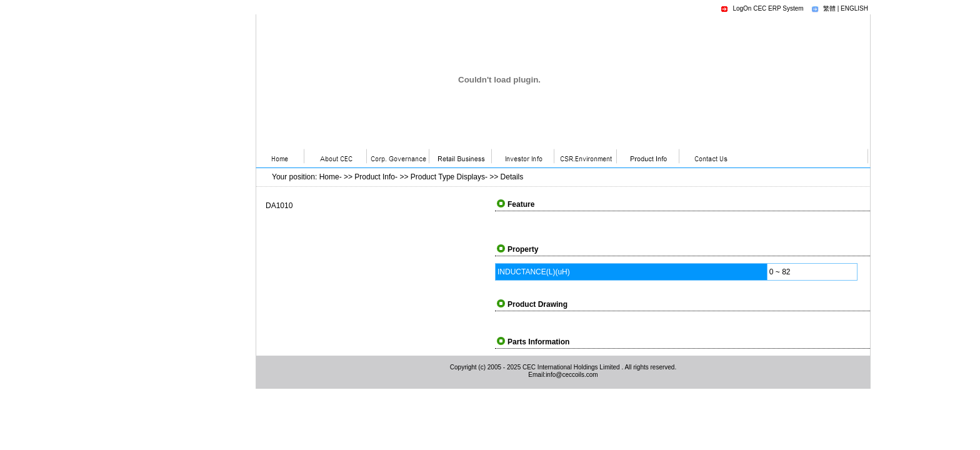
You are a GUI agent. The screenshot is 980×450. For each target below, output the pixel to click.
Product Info (375, 177)
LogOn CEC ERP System (768, 8)
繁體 (829, 8)
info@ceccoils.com (572, 375)
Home (329, 177)
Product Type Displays (448, 177)
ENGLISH (854, 8)
